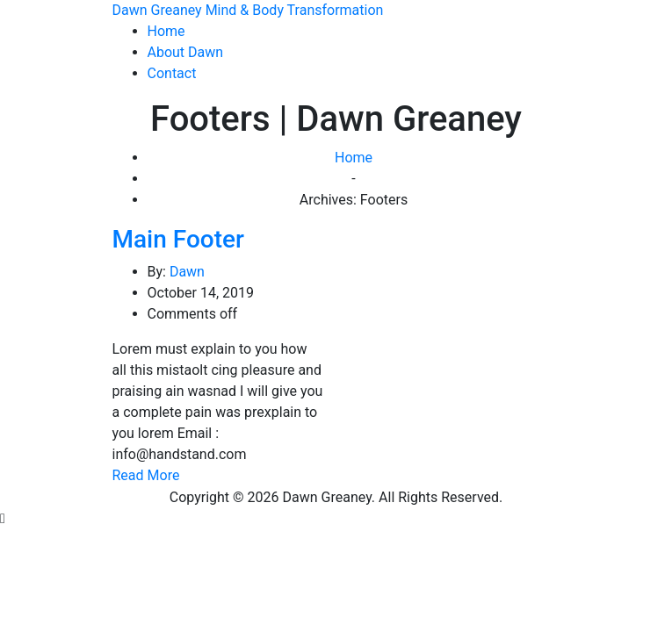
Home (166, 31)
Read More (146, 475)
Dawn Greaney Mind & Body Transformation (248, 10)
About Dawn (186, 52)
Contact (172, 73)
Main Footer (178, 239)
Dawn (187, 272)
